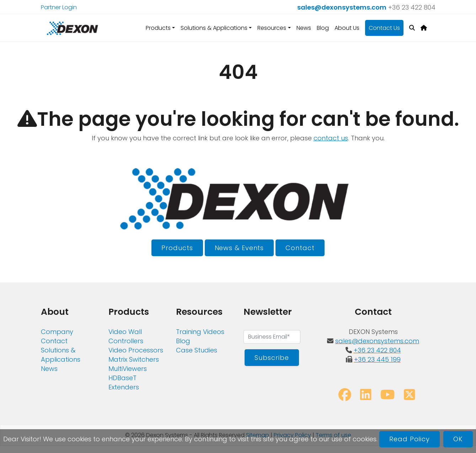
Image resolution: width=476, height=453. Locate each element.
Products (177, 248)
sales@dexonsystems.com (342, 7)
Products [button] (158, 28)
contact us (331, 138)
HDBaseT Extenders (124, 382)
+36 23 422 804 (412, 7)
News (304, 28)
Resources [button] (272, 28)
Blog (323, 28)
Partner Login (59, 7)
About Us (347, 28)
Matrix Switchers (134, 359)
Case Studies (197, 350)
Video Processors (136, 350)
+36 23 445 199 (377, 359)
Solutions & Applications (61, 355)
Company (57, 332)
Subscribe (272, 358)
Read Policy (410, 439)
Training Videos (200, 332)
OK (458, 439)
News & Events (239, 248)
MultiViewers (128, 369)
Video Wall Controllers (126, 336)
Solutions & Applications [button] (214, 28)
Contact (300, 248)
